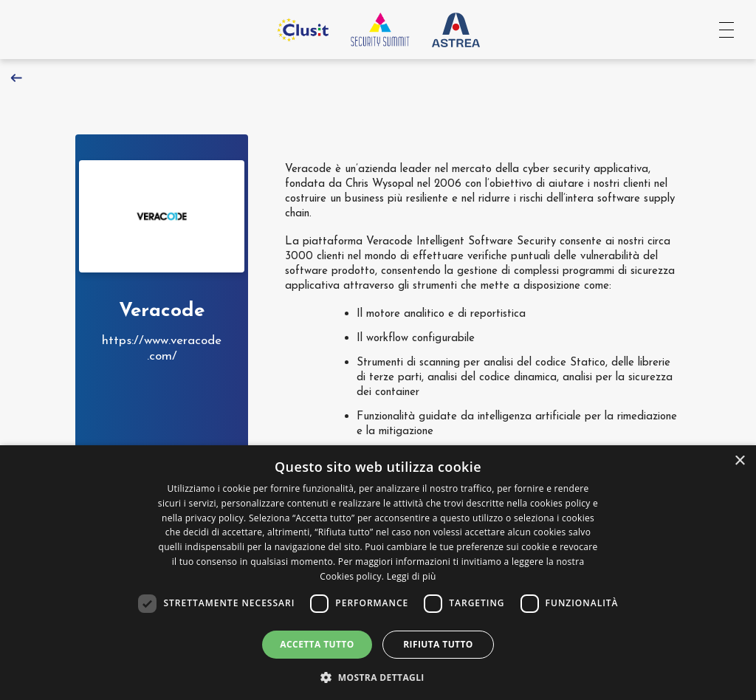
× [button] (739, 461)
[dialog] (378, 573)
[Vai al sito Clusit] (303, 30)
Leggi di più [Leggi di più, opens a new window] (412, 576)
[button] (378, 676)
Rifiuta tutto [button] (438, 644)
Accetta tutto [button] (317, 644)
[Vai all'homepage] (380, 30)
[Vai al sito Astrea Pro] (456, 30)
